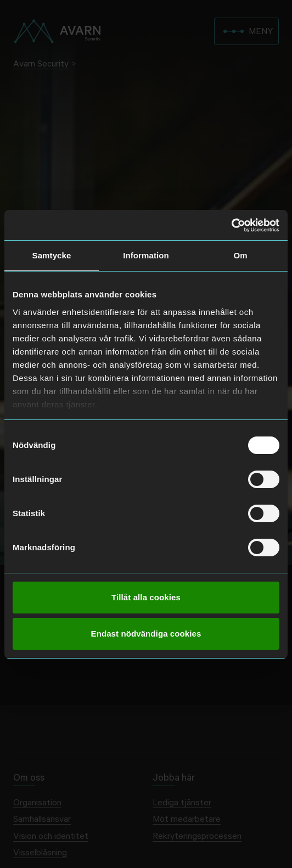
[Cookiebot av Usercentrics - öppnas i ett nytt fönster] (231, 225)
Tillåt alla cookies (146, 597)
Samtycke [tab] (52, 255)
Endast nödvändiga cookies (146, 634)
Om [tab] (240, 255)
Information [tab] (146, 255)
